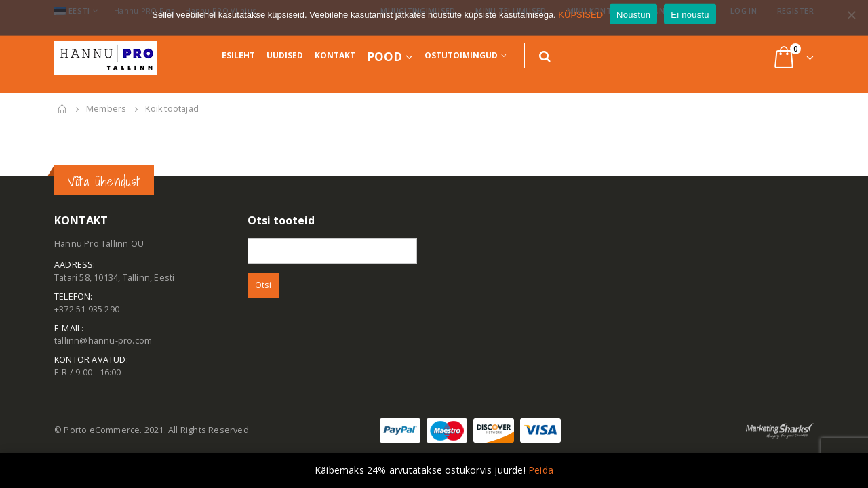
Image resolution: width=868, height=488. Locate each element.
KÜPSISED (580, 21)
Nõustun (633, 21)
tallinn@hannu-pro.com (103, 341)
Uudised (285, 55)
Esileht (238, 55)
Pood (384, 57)
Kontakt (335, 55)
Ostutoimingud (461, 55)
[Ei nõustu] (851, 21)
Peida (541, 470)
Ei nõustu (690, 21)
